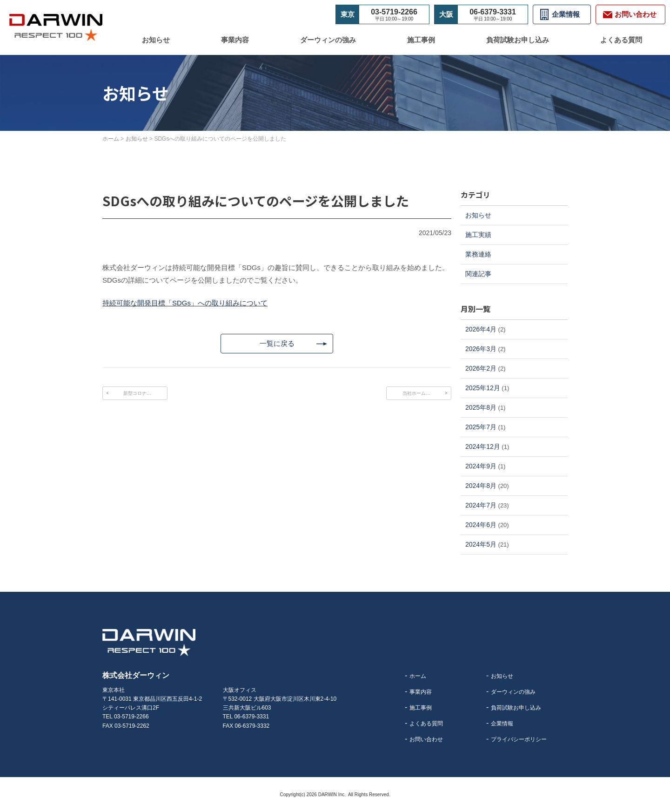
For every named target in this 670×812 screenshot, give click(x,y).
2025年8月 (481, 407)
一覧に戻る (277, 344)
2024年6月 (481, 525)
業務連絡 (478, 254)
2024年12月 (483, 447)
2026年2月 (481, 368)
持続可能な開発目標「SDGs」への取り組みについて (185, 303)
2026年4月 (481, 329)
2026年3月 (481, 349)
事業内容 (235, 40)
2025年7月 (481, 427)
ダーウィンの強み (328, 40)
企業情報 (566, 14)
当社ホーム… (416, 395)
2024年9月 (481, 466)
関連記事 (478, 274)
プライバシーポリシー (519, 739)
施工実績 (478, 235)
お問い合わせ (426, 739)
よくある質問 (621, 40)
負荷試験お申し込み (518, 40)
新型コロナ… (137, 395)
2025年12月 (483, 388)
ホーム (418, 676)
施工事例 (421, 40)
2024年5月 (481, 544)
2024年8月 (481, 486)
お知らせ (156, 40)
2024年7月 (481, 505)
